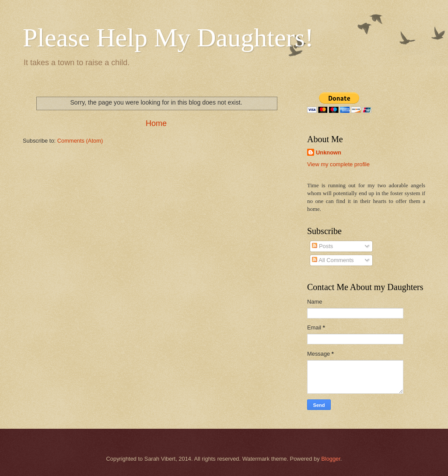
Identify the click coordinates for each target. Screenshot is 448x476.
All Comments (333, 260)
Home (156, 123)
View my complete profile (338, 164)
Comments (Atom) (80, 141)
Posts (322, 246)
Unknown (329, 152)
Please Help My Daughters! (168, 38)
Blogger (331, 459)
